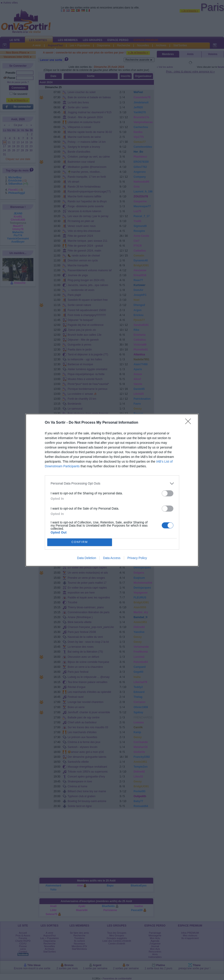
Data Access (112, 558)
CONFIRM (80, 542)
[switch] (168, 493)
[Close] (190, 423)
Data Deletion (87, 558)
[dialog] (112, 490)
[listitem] (112, 484)
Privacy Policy (137, 558)
